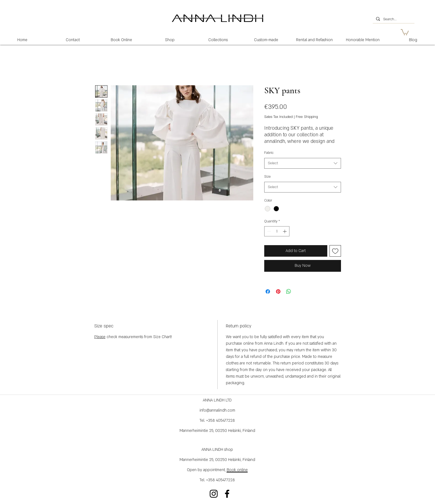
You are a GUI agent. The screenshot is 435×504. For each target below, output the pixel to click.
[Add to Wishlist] (335, 251)
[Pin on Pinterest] (278, 291)
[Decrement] (268, 231)
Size (268, 177)
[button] (405, 32)
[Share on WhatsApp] (289, 291)
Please (100, 337)
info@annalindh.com (217, 410)
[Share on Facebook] (268, 291)
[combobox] (303, 163)
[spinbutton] (277, 231)
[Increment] (285, 231)
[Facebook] (227, 494)
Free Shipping (307, 117)
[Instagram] (214, 494)
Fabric (269, 153)
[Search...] (393, 19)
